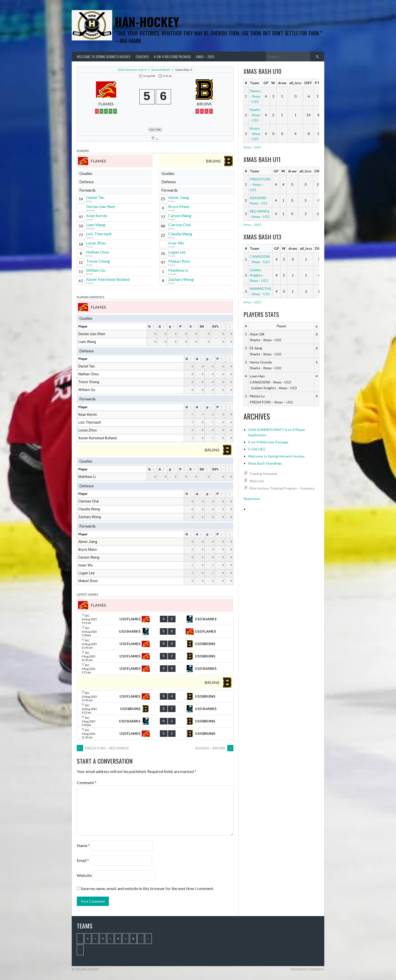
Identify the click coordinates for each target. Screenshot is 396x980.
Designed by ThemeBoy (307, 969)
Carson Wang (180, 215)
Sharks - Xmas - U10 (255, 115)
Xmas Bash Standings (265, 463)
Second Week (161, 70)
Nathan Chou (97, 252)
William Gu (96, 270)
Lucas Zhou (96, 243)
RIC (157, 139)
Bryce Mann (179, 206)
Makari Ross (179, 261)
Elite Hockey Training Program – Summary (282, 488)
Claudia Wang (180, 234)
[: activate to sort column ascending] (230, 326)
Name (83, 845)
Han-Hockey (147, 22)
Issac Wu (176, 243)
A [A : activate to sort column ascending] (160, 326)
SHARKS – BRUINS (214, 748)
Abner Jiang (179, 197)
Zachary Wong (181, 279)
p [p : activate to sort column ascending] (170, 326)
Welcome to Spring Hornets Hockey (104, 56)
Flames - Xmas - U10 (255, 96)
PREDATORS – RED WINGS (103, 748)
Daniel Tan (95, 197)
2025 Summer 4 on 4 (132, 70)
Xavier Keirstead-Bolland (108, 279)
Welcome (257, 481)
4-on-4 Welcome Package (172, 56)
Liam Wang (96, 225)
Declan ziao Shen (101, 206)
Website (84, 875)
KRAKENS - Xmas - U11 (259, 200)
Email (83, 860)
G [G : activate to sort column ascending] (149, 326)
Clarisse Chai (179, 225)
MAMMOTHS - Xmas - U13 (261, 291)
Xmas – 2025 (205, 56)
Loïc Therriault (99, 234)
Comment (87, 782)
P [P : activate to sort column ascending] (180, 326)
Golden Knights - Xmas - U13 (259, 275)
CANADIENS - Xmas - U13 (260, 259)
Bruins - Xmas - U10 (255, 134)
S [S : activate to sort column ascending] (191, 326)
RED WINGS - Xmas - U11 (260, 214)
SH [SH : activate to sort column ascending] (202, 326)
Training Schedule (263, 474)
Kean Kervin (97, 215)
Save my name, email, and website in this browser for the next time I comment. (147, 888)
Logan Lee (177, 252)
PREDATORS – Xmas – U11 (260, 184)
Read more (252, 499)
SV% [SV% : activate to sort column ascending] (215, 326)
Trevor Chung (98, 261)
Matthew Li (178, 270)
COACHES (142, 56)
